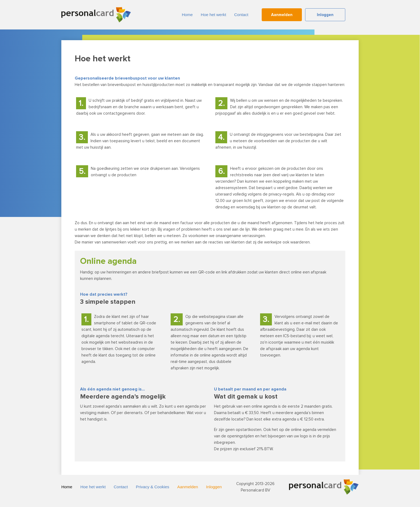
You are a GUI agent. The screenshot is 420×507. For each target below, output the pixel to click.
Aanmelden (282, 15)
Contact (241, 15)
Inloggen (325, 15)
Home (187, 15)
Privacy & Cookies (152, 487)
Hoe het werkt (214, 15)
